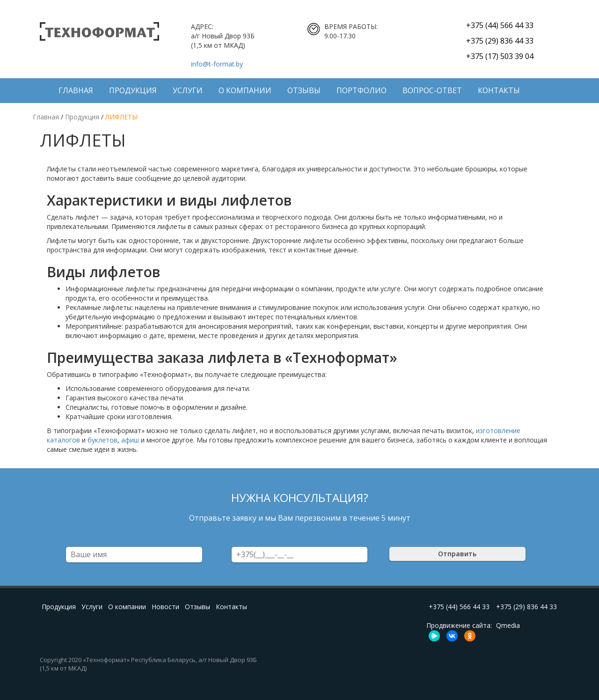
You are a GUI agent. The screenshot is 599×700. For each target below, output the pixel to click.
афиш (130, 440)
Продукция (133, 90)
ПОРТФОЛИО (362, 90)
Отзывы (304, 90)
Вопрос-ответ (432, 90)
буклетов (102, 440)
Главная (76, 90)
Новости (165, 607)
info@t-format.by (217, 64)
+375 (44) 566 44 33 (500, 25)
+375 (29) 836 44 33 (500, 41)
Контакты (499, 90)
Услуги (188, 90)
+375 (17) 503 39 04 (500, 56)
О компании (245, 90)
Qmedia (508, 625)
